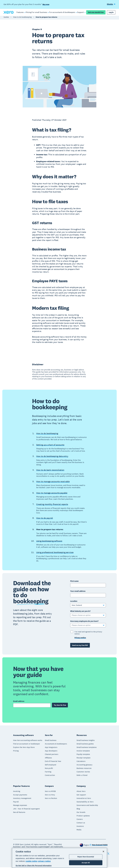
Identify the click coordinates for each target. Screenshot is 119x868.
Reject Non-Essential (86, 857)
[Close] (103, 851)
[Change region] (99, 846)
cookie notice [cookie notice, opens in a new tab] (31, 861)
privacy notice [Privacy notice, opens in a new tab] (44, 861)
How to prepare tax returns (46, 18)
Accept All (86, 863)
